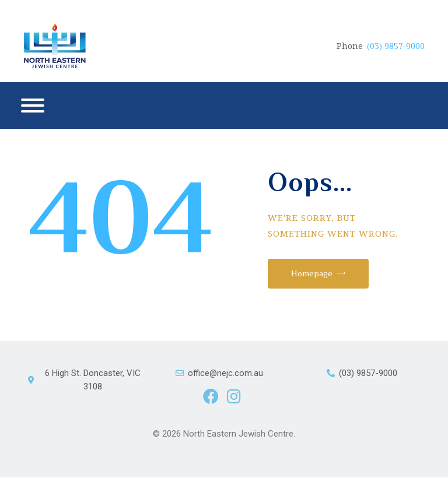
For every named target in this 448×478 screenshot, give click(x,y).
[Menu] (33, 106)
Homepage (315, 273)
